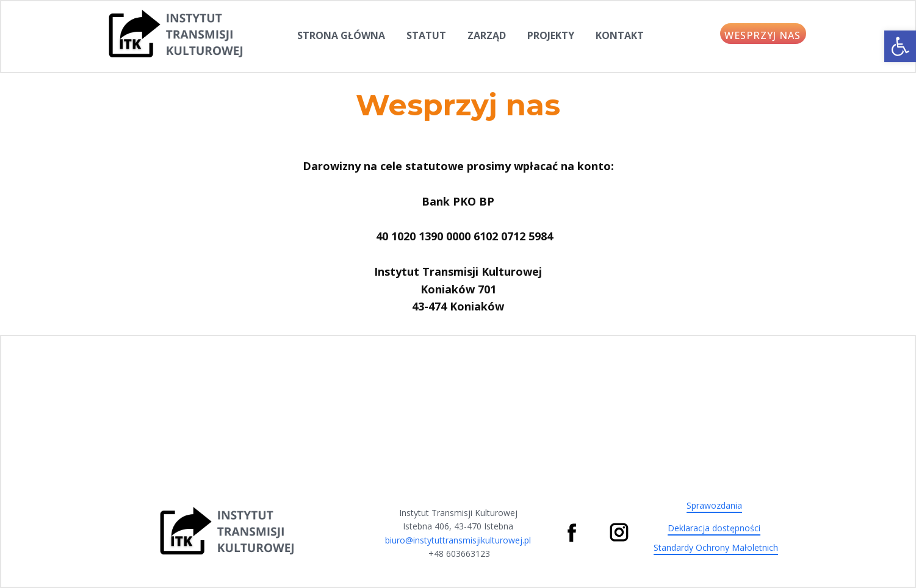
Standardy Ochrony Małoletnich (716, 547)
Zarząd (487, 35)
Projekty (551, 35)
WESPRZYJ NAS (763, 35)
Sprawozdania (714, 505)
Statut (426, 35)
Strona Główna (341, 35)
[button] (900, 46)
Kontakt (620, 35)
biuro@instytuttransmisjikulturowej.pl (458, 540)
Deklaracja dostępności (714, 528)
